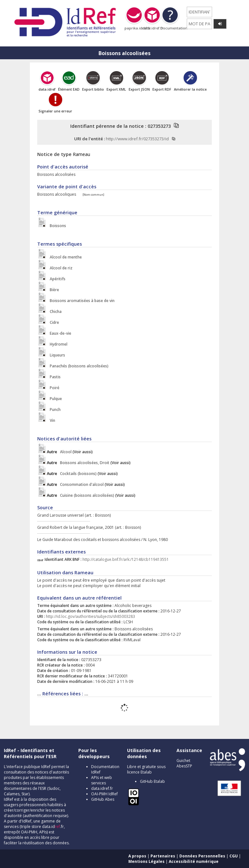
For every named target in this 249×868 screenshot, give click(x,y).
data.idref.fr (102, 788)
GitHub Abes (103, 799)
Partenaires (163, 856)
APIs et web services (102, 780)
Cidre (53, 322)
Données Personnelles (202, 856)
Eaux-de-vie (59, 333)
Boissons (56, 226)
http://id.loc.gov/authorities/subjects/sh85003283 (90, 616)
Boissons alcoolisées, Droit (78, 463)
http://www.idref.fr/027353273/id (137, 139)
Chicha (54, 311)
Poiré (53, 388)
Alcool (59, 452)
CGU (234, 856)
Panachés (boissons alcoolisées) (78, 366)
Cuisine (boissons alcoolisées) (81, 495)
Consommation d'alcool (75, 484)
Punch (54, 409)
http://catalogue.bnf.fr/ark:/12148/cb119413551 (126, 559)
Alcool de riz (60, 268)
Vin (51, 420)
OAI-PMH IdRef (104, 794)
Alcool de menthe (64, 257)
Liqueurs (56, 355)
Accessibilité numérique (194, 861)
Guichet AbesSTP (184, 763)
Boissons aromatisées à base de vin (81, 301)
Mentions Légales (146, 861)
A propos (137, 856)
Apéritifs (56, 279)
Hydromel (57, 344)
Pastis (54, 377)
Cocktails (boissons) (72, 474)
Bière (53, 290)
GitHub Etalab (152, 781)
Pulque (54, 399)
